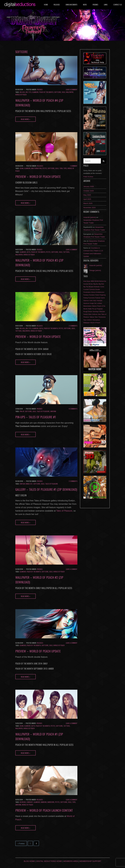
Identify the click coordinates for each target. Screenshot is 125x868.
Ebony (93, 292)
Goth (28, 252)
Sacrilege (96, 312)
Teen (61, 168)
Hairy (95, 301)
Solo (63, 92)
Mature (94, 306)
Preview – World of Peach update (38, 176)
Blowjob (23, 802)
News (85, 5)
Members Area (71, 861)
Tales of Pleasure (43, 411)
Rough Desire (88, 312)
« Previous (21, 843)
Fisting (86, 298)
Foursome (91, 298)
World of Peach (21, 95)
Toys (65, 168)
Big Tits (29, 92)
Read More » (26, 119)
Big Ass (22, 92)
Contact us (118, 5)
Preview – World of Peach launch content (44, 810)
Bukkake (97, 287)
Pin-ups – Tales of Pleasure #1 (36, 417)
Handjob (44, 802)
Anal (85, 281)
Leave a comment (72, 89)
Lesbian (99, 303)
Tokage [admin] (95, 270)
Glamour (35, 92)
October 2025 (89, 191)
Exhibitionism (100, 292)
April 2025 (87, 199)
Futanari (98, 298)
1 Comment (74, 166)
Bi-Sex (91, 284)
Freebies (95, 5)
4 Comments (73, 409)
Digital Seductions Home (49, 861)
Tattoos (66, 252)
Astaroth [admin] (90, 217)
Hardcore (51, 802)
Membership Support (90, 861)
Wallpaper (70, 92)
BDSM (97, 281)
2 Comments (73, 326)
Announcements (71, 5)
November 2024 (90, 208)
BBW (93, 281)
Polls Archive (88, 177)
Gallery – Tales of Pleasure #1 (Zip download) (46, 489)
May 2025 (87, 195)
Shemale (102, 312)
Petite (45, 168)
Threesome (102, 317)
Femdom (92, 295)
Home (46, 5)
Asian (22, 168)
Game (103, 298)
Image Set (29, 484)
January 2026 (89, 186)
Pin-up (22, 411)
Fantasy (22, 484)
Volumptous (96, 320)
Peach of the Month (46, 92)
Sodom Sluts (87, 314)
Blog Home (29, 861)
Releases (57, 5)
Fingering (103, 295)
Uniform (53, 411)
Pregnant (100, 309)
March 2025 (88, 203)
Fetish (97, 295)
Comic (102, 287)
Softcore (58, 92)
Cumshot (30, 802)
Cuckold (86, 289)
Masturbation (36, 168)
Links (106, 5)
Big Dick (101, 284)
